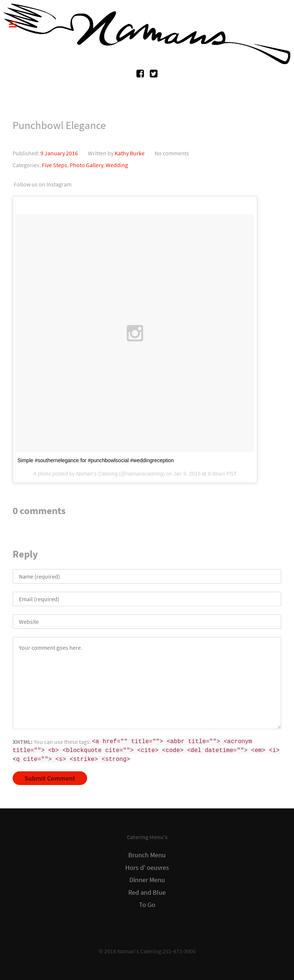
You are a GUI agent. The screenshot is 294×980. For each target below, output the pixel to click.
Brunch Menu (147, 855)
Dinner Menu (147, 880)
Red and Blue (147, 893)
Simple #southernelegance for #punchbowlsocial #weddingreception (96, 460)
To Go (147, 905)
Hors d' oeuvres (147, 868)
